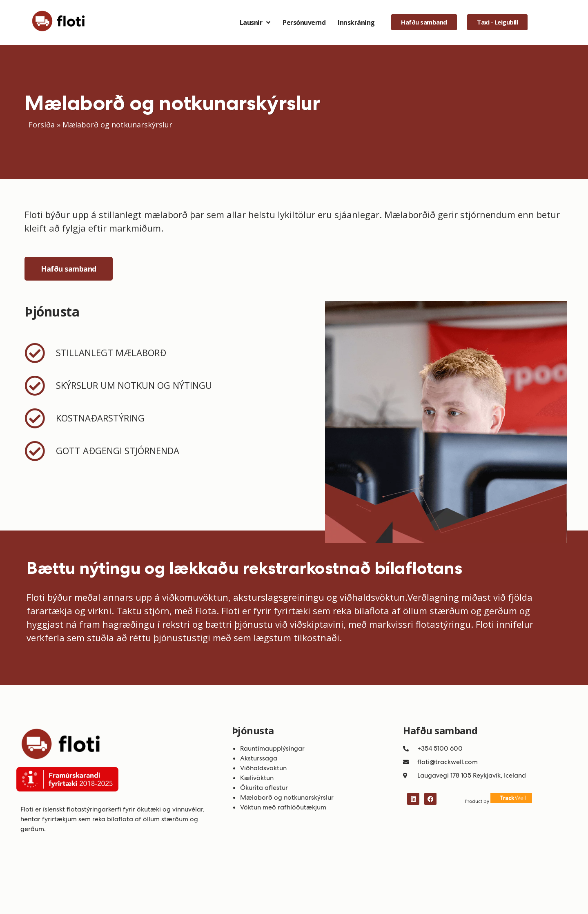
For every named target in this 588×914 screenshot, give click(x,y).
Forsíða (42, 125)
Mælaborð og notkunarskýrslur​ (287, 797)
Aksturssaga (259, 758)
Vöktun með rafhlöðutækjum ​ (284, 807)
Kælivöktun (257, 778)
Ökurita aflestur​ (264, 788)
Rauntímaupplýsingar (273, 748)
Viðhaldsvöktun (263, 768)
